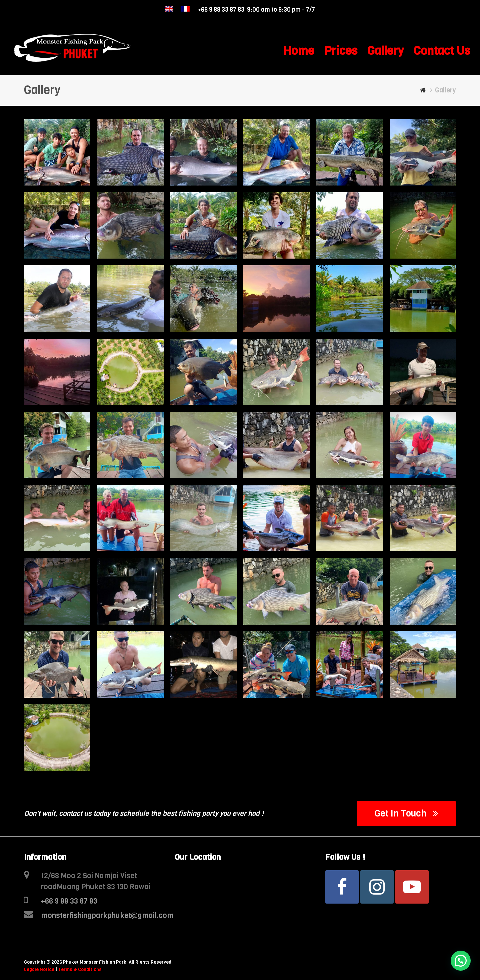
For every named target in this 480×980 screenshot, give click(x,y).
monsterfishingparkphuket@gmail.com (107, 915)
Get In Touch (406, 813)
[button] (461, 961)
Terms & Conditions (80, 969)
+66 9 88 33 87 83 (69, 901)
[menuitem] (169, 10)
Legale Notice (39, 969)
